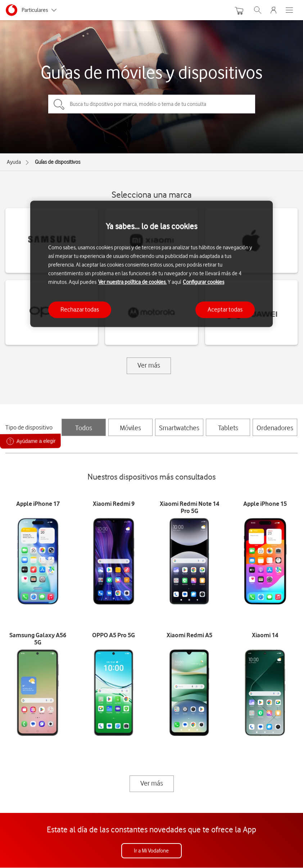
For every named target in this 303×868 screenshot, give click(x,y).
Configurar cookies (203, 282)
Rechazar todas (80, 310)
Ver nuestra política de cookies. (132, 282)
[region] (151, 264)
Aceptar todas (225, 310)
